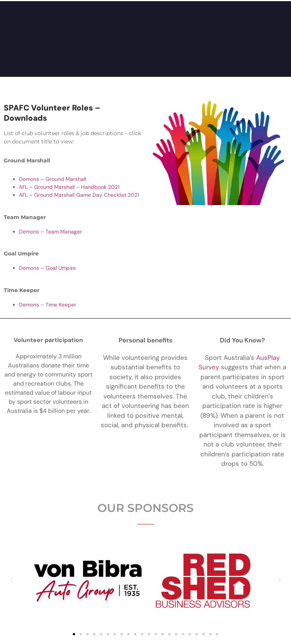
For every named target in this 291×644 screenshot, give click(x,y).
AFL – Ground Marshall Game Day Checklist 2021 (79, 195)
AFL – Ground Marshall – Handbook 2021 (69, 187)
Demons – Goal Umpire (47, 268)
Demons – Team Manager (50, 232)
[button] (11, 580)
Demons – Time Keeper (48, 305)
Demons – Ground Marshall (52, 179)
